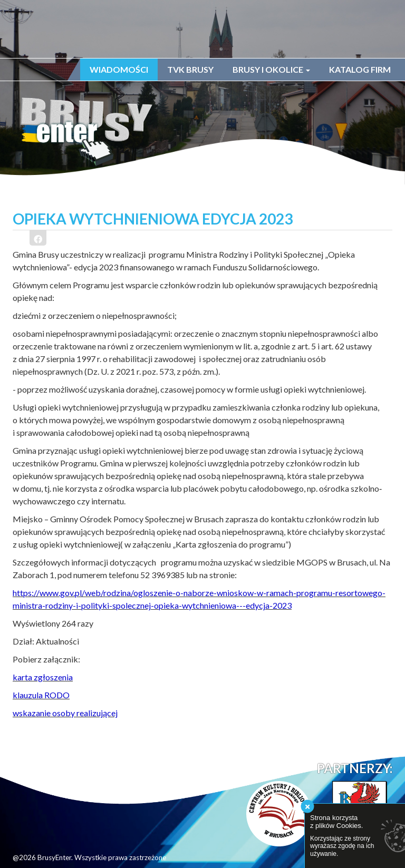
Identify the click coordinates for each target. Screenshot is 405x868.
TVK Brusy (190, 69)
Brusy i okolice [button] (271, 69)
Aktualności (57, 641)
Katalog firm (360, 69)
